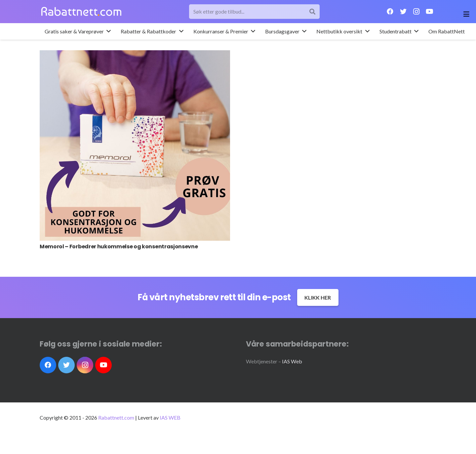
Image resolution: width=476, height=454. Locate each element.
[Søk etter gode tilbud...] (254, 12)
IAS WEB (170, 417)
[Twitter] (403, 12)
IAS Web (292, 361)
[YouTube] (430, 12)
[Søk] (312, 12)
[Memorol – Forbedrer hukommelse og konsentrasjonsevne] (135, 145)
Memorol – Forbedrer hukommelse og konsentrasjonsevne (119, 247)
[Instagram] (416, 12)
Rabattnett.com (116, 417)
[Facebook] (390, 12)
